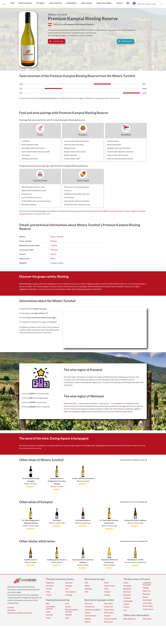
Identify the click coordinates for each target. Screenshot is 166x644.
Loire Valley (147, 603)
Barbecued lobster (114, 145)
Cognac (126, 604)
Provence (146, 594)
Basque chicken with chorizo (75, 152)
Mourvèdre (108, 603)
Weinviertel (68, 403)
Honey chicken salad (72, 159)
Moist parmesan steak (30, 145)
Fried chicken (69, 197)
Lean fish (49, 615)
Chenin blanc (109, 610)
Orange (107, 595)
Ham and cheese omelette (74, 145)
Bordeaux (127, 592)
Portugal (69, 595)
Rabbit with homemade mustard (34, 190)
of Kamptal (69, 24)
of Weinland (79, 24)
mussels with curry (43, 214)
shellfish (105, 211)
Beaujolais (127, 589)
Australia (49, 586)
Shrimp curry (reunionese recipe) (77, 187)
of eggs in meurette (138, 211)
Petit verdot (109, 613)
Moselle (146, 588)
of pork (98, 211)
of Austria (89, 24)
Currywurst (26, 155)
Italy (67, 589)
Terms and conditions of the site (20, 613)
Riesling (53, 241)
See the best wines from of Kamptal (134, 502)
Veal (67, 618)
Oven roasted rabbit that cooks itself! (36, 152)
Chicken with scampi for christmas (120, 152)
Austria (53, 254)
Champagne (128, 601)
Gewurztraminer (110, 619)
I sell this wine (56, 41)
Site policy (11, 610)
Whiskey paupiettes (29, 204)
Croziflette (25, 141)
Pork (40, 135)
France (49, 595)
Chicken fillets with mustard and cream (36, 201)
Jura (125, 610)
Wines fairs (147, 619)
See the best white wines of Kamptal (133, 541)
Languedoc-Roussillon (147, 584)
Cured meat (40, 180)
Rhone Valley (148, 606)
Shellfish (126, 135)
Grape (124, 411)
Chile (48, 592)
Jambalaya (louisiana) (30, 159)
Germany (69, 583)
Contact (11, 607)
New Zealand (70, 592)
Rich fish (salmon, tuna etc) (72, 611)
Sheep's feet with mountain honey (77, 204)
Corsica (126, 607)
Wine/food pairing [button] (104, 3)
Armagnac (127, 586)
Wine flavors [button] (86, 3)
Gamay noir (109, 606)
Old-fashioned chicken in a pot (33, 187)
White (53, 258)
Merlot (87, 613)
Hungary (69, 586)
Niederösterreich (133, 403)
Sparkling (88, 589)
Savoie (145, 597)
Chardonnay (89, 606)
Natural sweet (109, 586)
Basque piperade (71, 155)
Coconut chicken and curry (31, 197)
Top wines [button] (40, 3)
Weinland (54, 250)
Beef (48, 603)
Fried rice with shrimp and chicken (120, 159)
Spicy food (83, 180)
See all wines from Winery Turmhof (134, 460)
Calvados (127, 598)
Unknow (107, 592)
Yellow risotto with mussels (118, 155)
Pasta (48, 618)
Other (106, 589)
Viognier (107, 616)
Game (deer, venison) (51, 608)
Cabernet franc (90, 616)
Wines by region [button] (25, 3)
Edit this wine (125, 41)
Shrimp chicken (113, 141)
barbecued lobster (26, 214)
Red (86, 583)
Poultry (83, 135)
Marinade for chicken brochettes (77, 201)
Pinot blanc (108, 622)
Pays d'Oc (147, 591)
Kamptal (54, 245)
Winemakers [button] (71, 3)
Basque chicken (70, 148)
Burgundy (127, 595)
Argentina (50, 583)
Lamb (48, 612)
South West (147, 600)
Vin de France (148, 609)
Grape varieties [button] (55, 3)
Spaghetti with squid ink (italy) (119, 148)
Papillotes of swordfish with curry (77, 194)
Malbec (88, 622)
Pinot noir (89, 603)
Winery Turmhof (58, 14)
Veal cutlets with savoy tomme (33, 148)
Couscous (68, 190)
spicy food (114, 211)
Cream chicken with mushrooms (76, 141)
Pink (86, 592)
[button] (128, 3)
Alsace (126, 583)
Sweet (106, 583)
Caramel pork (26, 194)
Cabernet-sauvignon (93, 610)
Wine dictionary (130, 619)
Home (12, 3)
